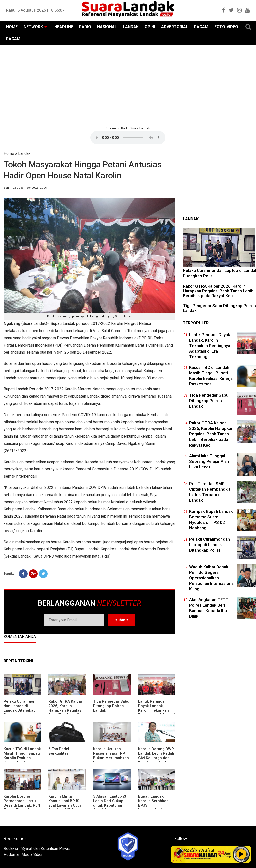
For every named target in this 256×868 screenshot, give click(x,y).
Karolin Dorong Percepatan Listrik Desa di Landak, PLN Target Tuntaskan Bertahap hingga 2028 (22, 808)
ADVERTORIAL (175, 27)
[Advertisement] (128, 85)
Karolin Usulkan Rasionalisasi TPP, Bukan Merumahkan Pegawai (111, 756)
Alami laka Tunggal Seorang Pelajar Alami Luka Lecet (210, 461)
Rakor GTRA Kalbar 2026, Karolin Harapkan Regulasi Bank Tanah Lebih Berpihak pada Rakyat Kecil (65, 713)
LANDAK (131, 27)
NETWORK (33, 27)
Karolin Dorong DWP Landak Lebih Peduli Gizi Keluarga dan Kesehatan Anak (156, 756)
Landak (24, 154)
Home (9, 154)
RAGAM (201, 27)
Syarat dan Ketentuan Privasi (46, 849)
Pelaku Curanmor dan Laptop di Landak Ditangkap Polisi (20, 708)
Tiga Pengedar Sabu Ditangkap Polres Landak (111, 706)
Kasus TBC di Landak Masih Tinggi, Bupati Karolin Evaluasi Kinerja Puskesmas (22, 756)
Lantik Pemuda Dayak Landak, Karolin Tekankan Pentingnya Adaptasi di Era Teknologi (157, 710)
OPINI (150, 27)
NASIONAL (107, 27)
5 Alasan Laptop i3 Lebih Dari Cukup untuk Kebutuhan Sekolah (110, 803)
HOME (12, 27)
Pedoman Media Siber (23, 855)
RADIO (85, 27)
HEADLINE (64, 27)
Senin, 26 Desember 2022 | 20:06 (25, 188)
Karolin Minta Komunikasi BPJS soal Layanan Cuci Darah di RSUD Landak (65, 805)
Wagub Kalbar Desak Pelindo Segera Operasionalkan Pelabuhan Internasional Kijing (212, 578)
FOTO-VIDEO (226, 27)
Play (241, 854)
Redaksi (11, 849)
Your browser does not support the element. (128, 138)
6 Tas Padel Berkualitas (59, 751)
